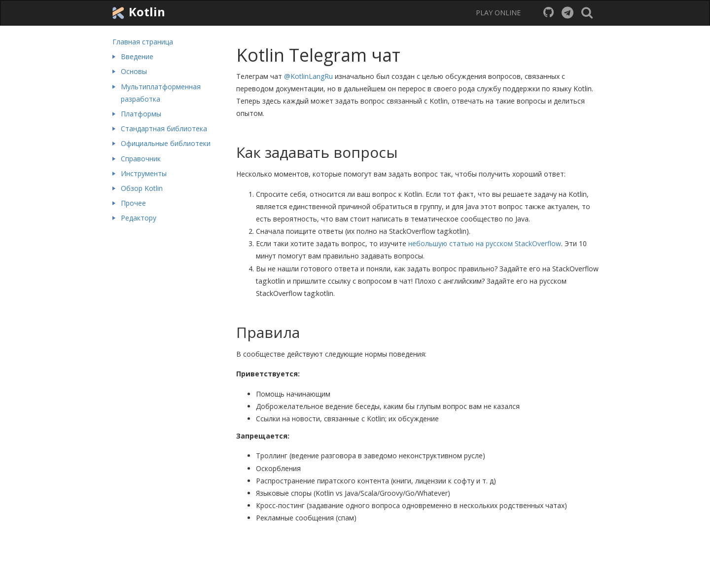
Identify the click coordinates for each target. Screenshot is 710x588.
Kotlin (138, 12)
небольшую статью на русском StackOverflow (485, 243)
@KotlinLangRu (308, 76)
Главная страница (143, 42)
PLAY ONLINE (498, 13)
